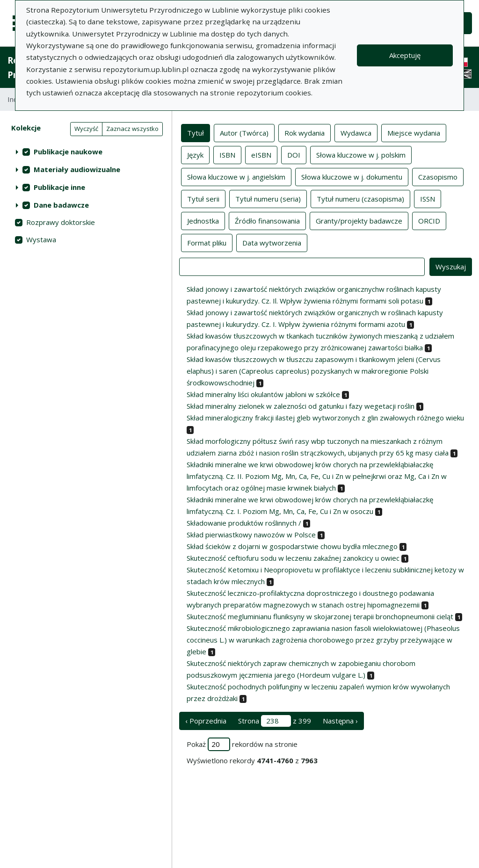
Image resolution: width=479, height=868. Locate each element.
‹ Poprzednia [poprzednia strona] (206, 721)
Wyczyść (86, 129)
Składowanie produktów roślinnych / (244, 523)
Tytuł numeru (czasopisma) (360, 198)
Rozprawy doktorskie (61, 222)
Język (195, 154)
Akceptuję (405, 55)
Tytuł (196, 132)
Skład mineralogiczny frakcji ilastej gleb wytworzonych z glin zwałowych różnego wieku (325, 418)
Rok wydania (305, 132)
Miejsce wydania (414, 132)
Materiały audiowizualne (77, 169)
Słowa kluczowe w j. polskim (361, 154)
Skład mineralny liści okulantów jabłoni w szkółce (263, 394)
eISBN (261, 154)
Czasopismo (438, 176)
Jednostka (203, 220)
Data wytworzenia (272, 242)
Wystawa (41, 239)
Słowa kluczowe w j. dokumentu (352, 176)
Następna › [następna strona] (340, 721)
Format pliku (207, 242)
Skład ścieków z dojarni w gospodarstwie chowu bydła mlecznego (292, 546)
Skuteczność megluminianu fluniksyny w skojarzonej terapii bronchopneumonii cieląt (320, 616)
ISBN (227, 154)
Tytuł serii (203, 198)
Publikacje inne (59, 187)
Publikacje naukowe (68, 152)
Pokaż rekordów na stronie (242, 744)
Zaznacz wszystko (132, 129)
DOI (294, 154)
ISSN (428, 198)
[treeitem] (86, 152)
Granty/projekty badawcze (359, 220)
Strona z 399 (275, 721)
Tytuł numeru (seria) (268, 198)
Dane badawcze (61, 205)
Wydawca (356, 132)
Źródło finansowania (267, 220)
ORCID (429, 220)
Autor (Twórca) (244, 132)
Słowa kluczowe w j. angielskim (236, 176)
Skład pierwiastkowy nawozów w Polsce (251, 535)
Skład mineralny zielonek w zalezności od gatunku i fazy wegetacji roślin (301, 406)
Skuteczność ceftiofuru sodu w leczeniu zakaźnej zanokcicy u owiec (293, 558)
